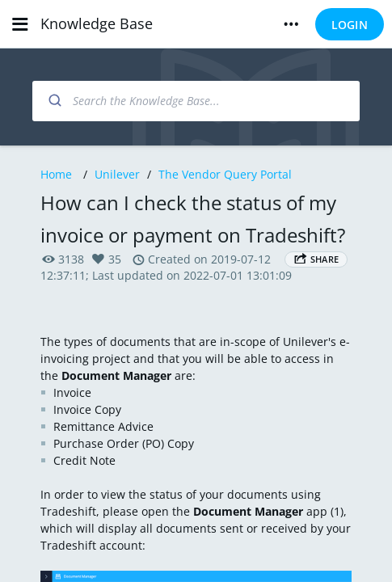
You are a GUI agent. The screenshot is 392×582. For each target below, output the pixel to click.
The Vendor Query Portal (225, 174)
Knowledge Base (97, 23)
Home (56, 174)
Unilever (117, 174)
